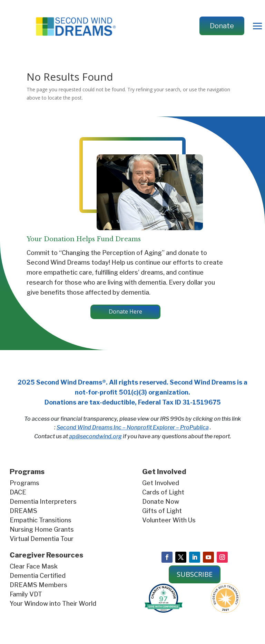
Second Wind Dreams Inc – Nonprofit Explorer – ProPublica (133, 427)
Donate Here (125, 311)
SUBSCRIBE (195, 574)
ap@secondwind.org (95, 436)
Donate (222, 26)
